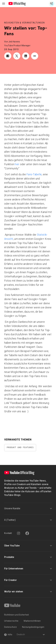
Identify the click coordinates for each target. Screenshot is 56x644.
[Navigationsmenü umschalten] (4, 4)
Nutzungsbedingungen (33, 627)
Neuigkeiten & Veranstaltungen (24, 23)
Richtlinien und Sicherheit (17, 615)
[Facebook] (27, 533)
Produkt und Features (20, 447)
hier (17, 164)
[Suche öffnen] (52, 4)
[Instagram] (19, 533)
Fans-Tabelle (34, 174)
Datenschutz (10, 627)
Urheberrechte (11, 621)
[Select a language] (31, 635)
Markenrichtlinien (32, 621)
